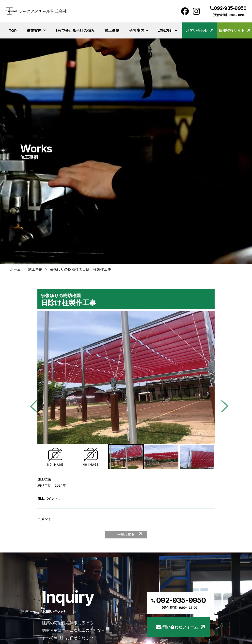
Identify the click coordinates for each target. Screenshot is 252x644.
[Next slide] (222, 406)
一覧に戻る (126, 535)
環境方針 (168, 30)
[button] (55, 457)
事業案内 (36, 30)
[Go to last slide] (36, 406)
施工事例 (112, 30)
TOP (13, 30)
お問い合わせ (200, 30)
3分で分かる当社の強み (75, 30)
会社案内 (139, 30)
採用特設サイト (234, 30)
